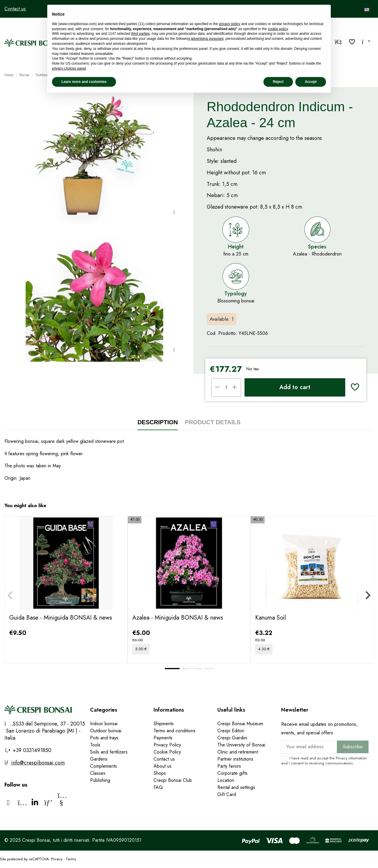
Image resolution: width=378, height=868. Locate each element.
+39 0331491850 (31, 750)
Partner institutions (235, 759)
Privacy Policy (167, 745)
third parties (140, 34)
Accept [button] (311, 82)
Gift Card (227, 794)
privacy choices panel (69, 68)
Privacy (342, 758)
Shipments (164, 724)
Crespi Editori (231, 731)
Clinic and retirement (238, 752)
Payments (163, 738)
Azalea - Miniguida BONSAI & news (178, 618)
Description (158, 422)
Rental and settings (236, 787)
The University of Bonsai (241, 745)
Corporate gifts (232, 773)
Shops (160, 773)
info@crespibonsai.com (38, 763)
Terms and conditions (175, 731)
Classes (98, 773)
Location (226, 780)
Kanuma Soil (271, 618)
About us (163, 766)
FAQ (158, 787)
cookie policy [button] (278, 29)
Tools (95, 745)
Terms (71, 859)
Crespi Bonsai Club (173, 780)
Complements (104, 766)
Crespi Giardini (232, 738)
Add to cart (295, 387)
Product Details (213, 422)
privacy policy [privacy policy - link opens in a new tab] (229, 24)
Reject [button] (278, 82)
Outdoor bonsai (106, 731)
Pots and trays (104, 738)
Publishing (100, 780)
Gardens (99, 759)
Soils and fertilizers (109, 752)
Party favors (229, 766)
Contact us (15, 9)
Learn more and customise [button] (84, 82)
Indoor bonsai (104, 724)
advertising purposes (207, 39)
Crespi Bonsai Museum (240, 724)
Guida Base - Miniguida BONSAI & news (61, 618)
